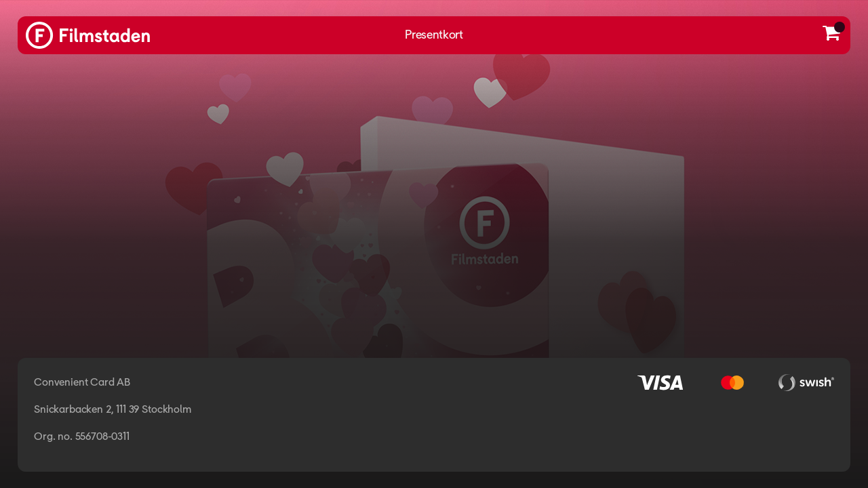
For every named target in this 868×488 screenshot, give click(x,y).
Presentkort (434, 35)
